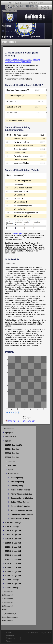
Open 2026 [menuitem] (35, 36)
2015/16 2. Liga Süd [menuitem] (13, 539)
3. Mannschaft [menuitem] (8, 595)
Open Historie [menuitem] (9, 42)
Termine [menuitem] (19, 26)
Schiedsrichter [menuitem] (8, 621)
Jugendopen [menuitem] (8, 36)
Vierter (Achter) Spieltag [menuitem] (20, 490)
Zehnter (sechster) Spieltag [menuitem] (22, 514)
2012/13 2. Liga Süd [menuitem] (13, 551)
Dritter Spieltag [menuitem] (17, 486)
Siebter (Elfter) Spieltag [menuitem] (20, 502)
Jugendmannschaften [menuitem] (10, 617)
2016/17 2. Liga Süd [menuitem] (13, 535)
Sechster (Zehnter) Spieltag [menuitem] (22, 498)
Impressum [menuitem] (10, 635)
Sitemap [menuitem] (9, 641)
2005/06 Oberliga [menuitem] (12, 580)
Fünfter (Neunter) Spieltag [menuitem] (21, 494)
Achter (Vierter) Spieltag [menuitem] (20, 506)
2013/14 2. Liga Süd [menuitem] (13, 547)
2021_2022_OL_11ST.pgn (21, 421)
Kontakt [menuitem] (9, 632)
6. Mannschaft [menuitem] (8, 606)
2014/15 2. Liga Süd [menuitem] (13, 543)
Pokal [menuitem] (4, 610)
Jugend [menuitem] (24, 31)
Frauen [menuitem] (22, 36)
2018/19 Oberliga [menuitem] (12, 527)
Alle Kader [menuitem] (12, 465)
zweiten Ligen (17, 233)
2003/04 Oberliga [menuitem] (12, 588)
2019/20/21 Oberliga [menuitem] (13, 523)
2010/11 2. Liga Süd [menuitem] (13, 559)
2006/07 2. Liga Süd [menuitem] (13, 576)
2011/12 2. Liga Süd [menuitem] (13, 555)
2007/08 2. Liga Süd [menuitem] (13, 572)
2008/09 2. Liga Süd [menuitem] (13, 567)
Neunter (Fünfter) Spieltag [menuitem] (21, 510)
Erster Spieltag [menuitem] (17, 478)
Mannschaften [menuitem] (9, 31)
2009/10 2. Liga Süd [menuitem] (13, 563)
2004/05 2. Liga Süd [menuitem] (13, 584)
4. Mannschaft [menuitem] (8, 599)
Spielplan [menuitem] (9, 433)
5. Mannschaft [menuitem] (8, 602)
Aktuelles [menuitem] (7, 26)
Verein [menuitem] (31, 26)
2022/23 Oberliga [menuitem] (12, 453)
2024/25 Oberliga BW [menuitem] (13, 445)
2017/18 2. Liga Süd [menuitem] (13, 531)
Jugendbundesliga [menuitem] (9, 613)
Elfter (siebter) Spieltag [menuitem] (20, 518)
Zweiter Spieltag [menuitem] (17, 482)
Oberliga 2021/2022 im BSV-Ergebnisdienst (22, 61)
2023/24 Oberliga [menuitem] (12, 449)
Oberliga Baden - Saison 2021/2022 (19, 60)
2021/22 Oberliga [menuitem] (12, 457)
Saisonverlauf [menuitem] (11, 437)
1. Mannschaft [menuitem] (8, 429)
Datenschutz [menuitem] (11, 638)
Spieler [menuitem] (8, 441)
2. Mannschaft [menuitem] (8, 592)
